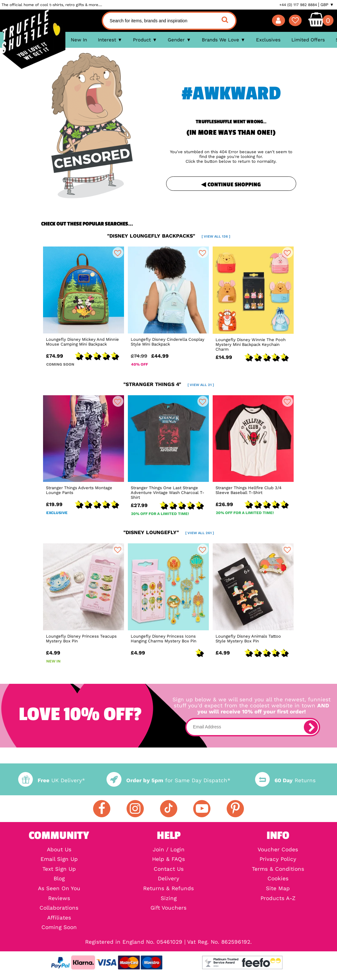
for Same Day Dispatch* (168, 780)
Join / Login (169, 850)
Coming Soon (59, 928)
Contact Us (169, 869)
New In (79, 40)
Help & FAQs (168, 859)
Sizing (169, 899)
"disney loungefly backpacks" (169, 236)
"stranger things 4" (169, 384)
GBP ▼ (327, 5)
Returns (285, 780)
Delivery (168, 879)
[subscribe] (311, 727)
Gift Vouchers (168, 908)
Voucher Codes (278, 850)
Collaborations (59, 908)
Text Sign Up (59, 869)
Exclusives (268, 40)
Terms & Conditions (278, 869)
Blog (59, 879)
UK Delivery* (52, 780)
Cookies (278, 879)
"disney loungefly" (169, 532)
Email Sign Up (59, 859)
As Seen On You (59, 889)
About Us (59, 850)
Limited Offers (308, 40)
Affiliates (59, 918)
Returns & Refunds (168, 889)
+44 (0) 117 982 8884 (298, 5)
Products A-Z (278, 899)
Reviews (59, 899)
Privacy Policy (278, 859)
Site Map (278, 889)
